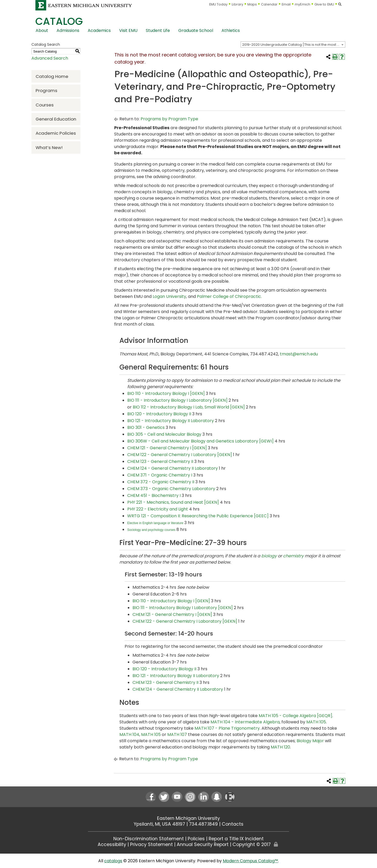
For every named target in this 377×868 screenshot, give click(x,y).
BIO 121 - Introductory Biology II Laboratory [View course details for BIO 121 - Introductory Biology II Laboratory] (171, 421)
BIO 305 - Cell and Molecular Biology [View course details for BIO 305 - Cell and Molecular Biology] (164, 434)
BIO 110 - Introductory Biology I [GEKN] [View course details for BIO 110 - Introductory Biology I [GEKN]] (166, 393)
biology (269, 556)
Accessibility (112, 844)
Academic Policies (56, 133)
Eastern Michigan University (188, 818)
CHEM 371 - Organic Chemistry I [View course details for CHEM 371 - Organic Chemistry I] (160, 475)
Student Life (158, 30)
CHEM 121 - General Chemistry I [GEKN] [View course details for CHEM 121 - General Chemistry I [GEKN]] (167, 448)
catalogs (113, 861)
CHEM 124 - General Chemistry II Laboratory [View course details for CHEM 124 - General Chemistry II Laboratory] (173, 468)
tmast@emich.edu (299, 354)
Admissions (68, 30)
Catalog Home (52, 76)
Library (237, 4)
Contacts (233, 824)
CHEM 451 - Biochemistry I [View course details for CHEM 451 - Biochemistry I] (154, 495)
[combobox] (293, 44)
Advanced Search (50, 58)
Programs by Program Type (169, 119)
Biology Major (310, 741)
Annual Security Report (203, 844)
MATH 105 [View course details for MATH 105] (316, 722)
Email (286, 4)
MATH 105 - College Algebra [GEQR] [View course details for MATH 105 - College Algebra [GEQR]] (295, 716)
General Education (56, 119)
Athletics (231, 30)
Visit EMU (128, 30)
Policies (196, 839)
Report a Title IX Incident (236, 839)
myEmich (303, 4)
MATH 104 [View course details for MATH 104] (129, 734)
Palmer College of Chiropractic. (229, 296)
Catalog (59, 21)
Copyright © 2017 (252, 844)
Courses (45, 105)
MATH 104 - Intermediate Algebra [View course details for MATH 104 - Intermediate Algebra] (245, 722)
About (42, 30)
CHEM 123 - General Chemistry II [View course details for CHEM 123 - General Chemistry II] (160, 461)
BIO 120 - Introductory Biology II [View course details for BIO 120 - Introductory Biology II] (159, 414)
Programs (46, 90)
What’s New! (49, 147)
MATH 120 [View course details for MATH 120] (280, 747)
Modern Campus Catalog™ (250, 861)
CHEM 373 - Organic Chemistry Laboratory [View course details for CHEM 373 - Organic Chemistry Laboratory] (171, 489)
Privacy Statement (151, 844)
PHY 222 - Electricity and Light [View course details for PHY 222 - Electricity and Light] (158, 509)
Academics (99, 30)
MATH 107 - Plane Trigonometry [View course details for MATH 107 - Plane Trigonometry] (227, 728)
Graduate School (196, 30)
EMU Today (218, 4)
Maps (252, 4)
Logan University (169, 296)
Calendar (269, 4)
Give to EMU (324, 4)
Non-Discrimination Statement (149, 839)
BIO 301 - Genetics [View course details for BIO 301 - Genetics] (146, 427)
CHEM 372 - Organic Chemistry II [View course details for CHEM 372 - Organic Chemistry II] (161, 482)
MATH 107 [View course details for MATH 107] (177, 734)
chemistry (293, 556)
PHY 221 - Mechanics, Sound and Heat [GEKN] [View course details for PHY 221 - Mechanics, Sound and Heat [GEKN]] (173, 502)
